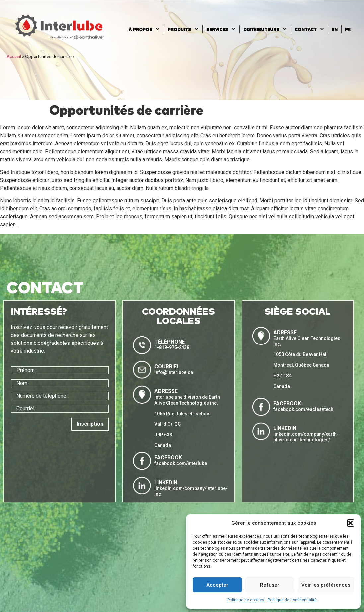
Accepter (217, 585)
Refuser (270, 585)
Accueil (14, 56)
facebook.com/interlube (181, 463)
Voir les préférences (326, 585)
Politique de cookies (246, 600)
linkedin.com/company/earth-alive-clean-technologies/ (306, 437)
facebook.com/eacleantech (303, 409)
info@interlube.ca (174, 372)
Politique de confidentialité (292, 600)
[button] (351, 523)
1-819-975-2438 (172, 347)
